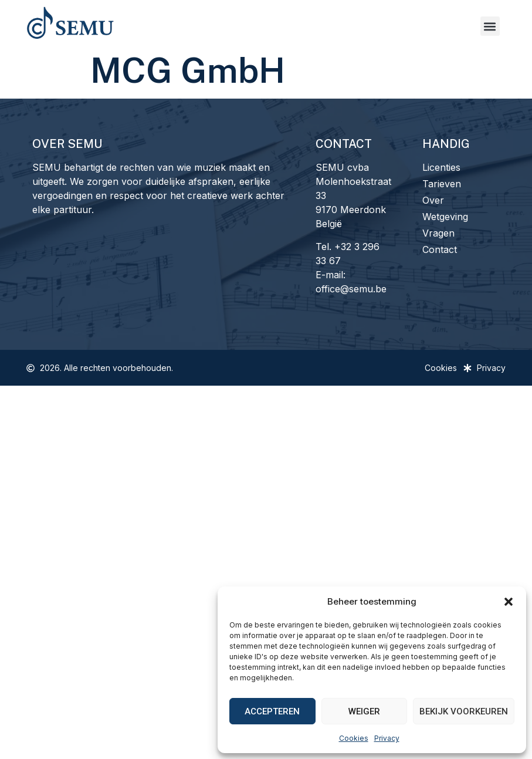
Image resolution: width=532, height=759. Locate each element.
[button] (509, 602)
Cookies (354, 738)
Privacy (387, 738)
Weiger (364, 711)
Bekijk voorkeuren (464, 711)
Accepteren (272, 711)
